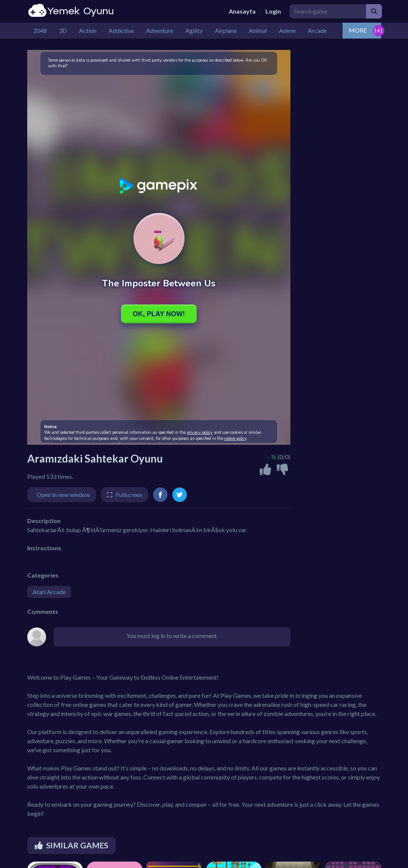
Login (273, 11)
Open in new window (63, 495)
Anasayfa (242, 11)
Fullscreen (129, 495)
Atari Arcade (49, 592)
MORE (358, 30)
